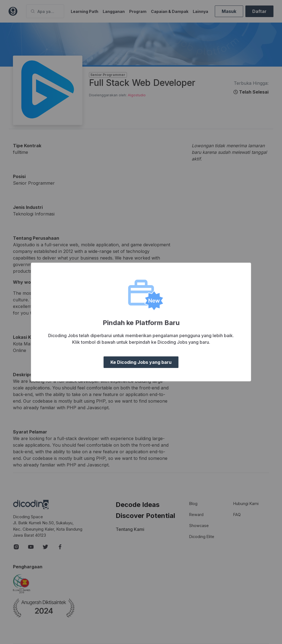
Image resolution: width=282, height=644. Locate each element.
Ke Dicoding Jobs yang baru (141, 362)
